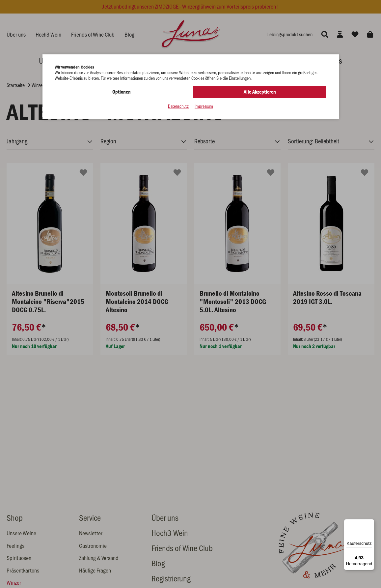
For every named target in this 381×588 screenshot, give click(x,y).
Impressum (204, 106)
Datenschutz (178, 106)
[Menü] (370, 523)
